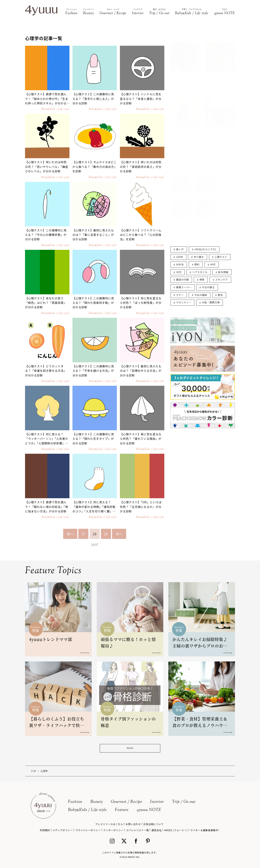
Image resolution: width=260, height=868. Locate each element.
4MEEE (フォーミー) (176, 830)
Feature (122, 810)
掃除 (202, 279)
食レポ (180, 249)
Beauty (97, 802)
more (130, 748)
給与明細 (223, 272)
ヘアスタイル (200, 272)
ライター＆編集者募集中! (205, 830)
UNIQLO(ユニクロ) (205, 249)
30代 (179, 272)
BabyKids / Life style (87, 810)
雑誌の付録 (182, 279)
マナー (180, 295)
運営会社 (156, 830)
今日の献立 (208, 287)
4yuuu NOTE (149, 810)
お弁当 (180, 264)
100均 (179, 257)
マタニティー (184, 302)
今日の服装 (201, 295)
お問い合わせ (133, 824)
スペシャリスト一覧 (138, 830)
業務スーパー (184, 287)
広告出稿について (153, 824)
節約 (197, 264)
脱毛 (220, 295)
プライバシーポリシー (88, 830)
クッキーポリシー (113, 830)
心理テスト (221, 257)
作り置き (199, 257)
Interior (157, 802)
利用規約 (45, 830)
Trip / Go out (184, 802)
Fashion (75, 802)
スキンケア (222, 279)
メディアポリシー (63, 830)
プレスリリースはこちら (109, 824)
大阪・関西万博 (211, 302)
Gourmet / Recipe (126, 802)
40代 (213, 264)
